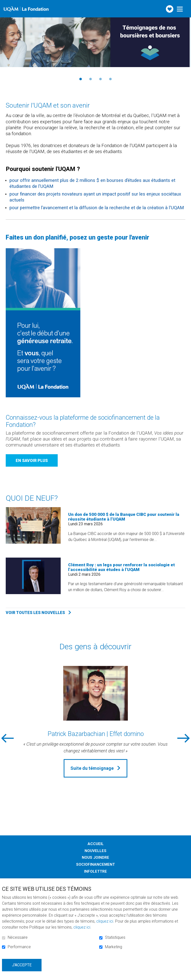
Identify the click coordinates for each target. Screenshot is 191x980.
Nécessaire (18, 938)
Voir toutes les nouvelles (35, 613)
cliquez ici (105, 921)
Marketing (114, 947)
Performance (19, 947)
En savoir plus (32, 461)
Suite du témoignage (92, 768)
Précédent (8, 79)
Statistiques (115, 938)
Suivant (183, 79)
